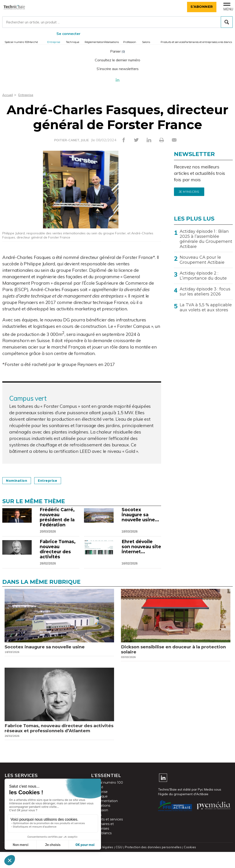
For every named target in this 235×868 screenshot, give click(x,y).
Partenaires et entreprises (200, 42)
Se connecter (69, 34)
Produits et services (173, 42)
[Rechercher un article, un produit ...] (117, 22)
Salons (146, 42)
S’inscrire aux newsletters (118, 69)
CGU (119, 863)
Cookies (188, 863)
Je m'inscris (189, 192)
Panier (118, 51)
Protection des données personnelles (152, 863)
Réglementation (95, 42)
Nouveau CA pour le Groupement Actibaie (202, 260)
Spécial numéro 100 (17, 42)
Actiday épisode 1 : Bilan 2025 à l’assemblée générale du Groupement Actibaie (206, 239)
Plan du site (78, 863)
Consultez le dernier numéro (117, 60)
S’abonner (199, 7)
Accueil (8, 95)
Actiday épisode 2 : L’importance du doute (203, 276)
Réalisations (112, 42)
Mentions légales (102, 863)
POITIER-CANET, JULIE (71, 140)
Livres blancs (224, 42)
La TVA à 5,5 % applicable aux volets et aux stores (206, 307)
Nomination (19, 481)
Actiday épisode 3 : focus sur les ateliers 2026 (205, 292)
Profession (130, 42)
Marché (33, 42)
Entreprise (54, 42)
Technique (73, 42)
